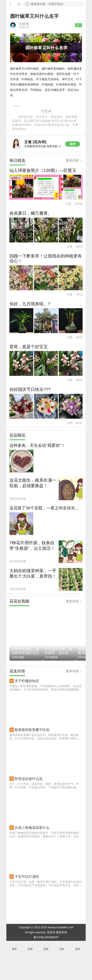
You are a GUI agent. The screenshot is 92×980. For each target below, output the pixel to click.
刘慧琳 (24, 33)
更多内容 (72, 190)
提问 (79, 34)
